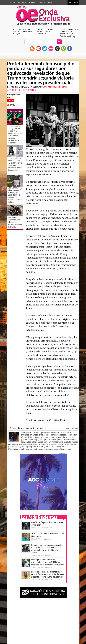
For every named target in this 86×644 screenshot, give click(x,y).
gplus (57, 48)
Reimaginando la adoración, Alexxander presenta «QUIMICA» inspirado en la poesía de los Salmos (48, 562)
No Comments (46, 528)
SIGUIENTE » (29, 90)
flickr (51, 48)
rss (32, 48)
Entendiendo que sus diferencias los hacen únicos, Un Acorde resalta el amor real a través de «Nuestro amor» (69, 35)
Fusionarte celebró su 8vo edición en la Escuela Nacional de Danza (15, 222)
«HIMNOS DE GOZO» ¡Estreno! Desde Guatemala (45, 31)
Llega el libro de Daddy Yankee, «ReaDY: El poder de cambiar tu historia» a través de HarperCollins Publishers (15, 135)
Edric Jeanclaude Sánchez (55, 87)
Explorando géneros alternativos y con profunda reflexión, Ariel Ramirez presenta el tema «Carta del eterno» (48, 574)
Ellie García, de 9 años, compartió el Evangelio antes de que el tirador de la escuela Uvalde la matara (15, 195)
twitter (45, 48)
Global (11, 100)
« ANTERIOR (13, 90)
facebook (70, 48)
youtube (38, 48)
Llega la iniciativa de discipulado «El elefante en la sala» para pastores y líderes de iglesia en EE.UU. (15, 165)
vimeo (63, 48)
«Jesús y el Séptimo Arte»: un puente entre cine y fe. (23, 31)
